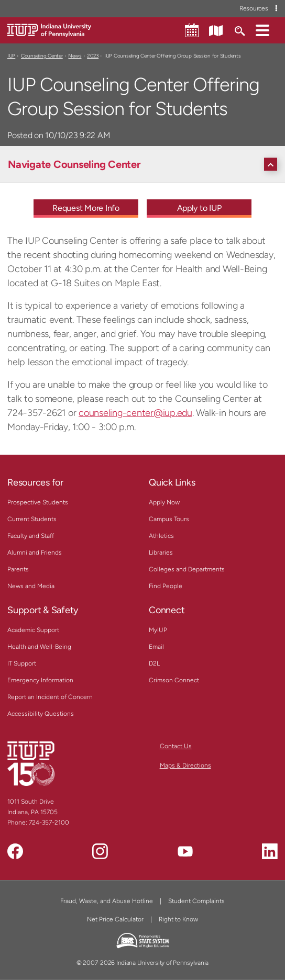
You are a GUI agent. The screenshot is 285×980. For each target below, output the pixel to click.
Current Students (32, 519)
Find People (166, 586)
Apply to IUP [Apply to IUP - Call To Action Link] (199, 208)
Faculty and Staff (31, 536)
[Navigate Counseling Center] (145, 164)
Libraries (161, 553)
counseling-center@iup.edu (135, 413)
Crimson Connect (174, 680)
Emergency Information (40, 680)
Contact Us (176, 746)
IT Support (22, 663)
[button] (262, 30)
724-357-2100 (49, 823)
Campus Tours (169, 519)
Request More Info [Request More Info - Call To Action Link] (86, 208)
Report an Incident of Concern (50, 697)
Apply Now (164, 502)
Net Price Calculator (115, 919)
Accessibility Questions (41, 714)
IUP (11, 56)
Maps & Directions (185, 765)
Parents (18, 569)
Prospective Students (38, 502)
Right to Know (178, 919)
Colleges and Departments (187, 569)
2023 (93, 56)
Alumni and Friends (35, 553)
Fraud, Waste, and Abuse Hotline (107, 901)
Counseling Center (42, 56)
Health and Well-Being (39, 647)
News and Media (31, 586)
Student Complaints (196, 901)
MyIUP (158, 630)
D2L (154, 663)
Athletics (161, 536)
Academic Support (33, 630)
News (75, 56)
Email (156, 647)
